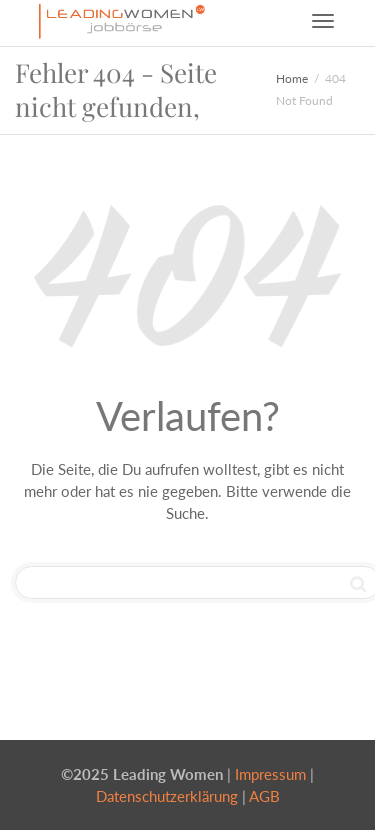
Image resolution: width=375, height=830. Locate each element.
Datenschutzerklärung (167, 796)
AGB (264, 796)
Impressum (270, 774)
